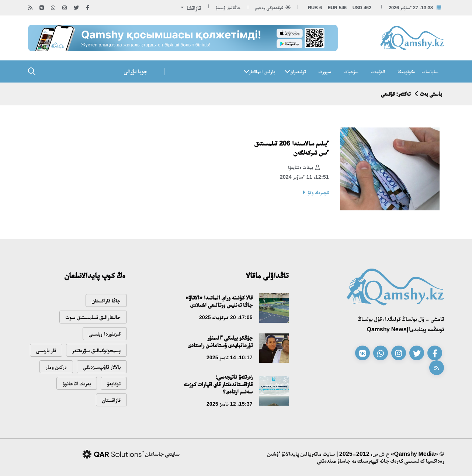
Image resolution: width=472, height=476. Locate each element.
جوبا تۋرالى (136, 71)
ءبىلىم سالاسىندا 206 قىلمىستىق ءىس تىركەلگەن (292, 148)
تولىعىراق (298, 71)
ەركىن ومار (56, 367)
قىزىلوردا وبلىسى (105, 334)
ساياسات (430, 71)
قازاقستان (111, 400)
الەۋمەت (378, 71)
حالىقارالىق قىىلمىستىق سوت (93, 317)
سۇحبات (351, 71)
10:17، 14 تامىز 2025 (230, 357)
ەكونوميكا (406, 71)
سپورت (325, 71)
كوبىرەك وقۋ (318, 192)
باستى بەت (431, 94)
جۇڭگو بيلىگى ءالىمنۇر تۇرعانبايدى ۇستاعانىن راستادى (220, 341)
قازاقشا (193, 8)
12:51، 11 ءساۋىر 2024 (304, 177)
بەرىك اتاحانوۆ (77, 383)
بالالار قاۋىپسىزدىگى (102, 367)
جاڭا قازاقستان (106, 300)
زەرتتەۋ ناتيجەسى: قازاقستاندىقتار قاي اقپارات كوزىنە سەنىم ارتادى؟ (218, 384)
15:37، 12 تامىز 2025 (230, 404)
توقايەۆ (114, 383)
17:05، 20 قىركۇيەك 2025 (226, 317)
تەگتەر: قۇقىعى (396, 94)
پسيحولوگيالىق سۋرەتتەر (96, 350)
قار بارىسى (46, 350)
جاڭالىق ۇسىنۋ (228, 8)
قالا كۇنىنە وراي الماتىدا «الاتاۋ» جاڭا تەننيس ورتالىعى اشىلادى (219, 301)
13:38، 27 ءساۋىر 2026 (411, 8)
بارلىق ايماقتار (262, 71)
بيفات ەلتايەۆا (304, 168)
